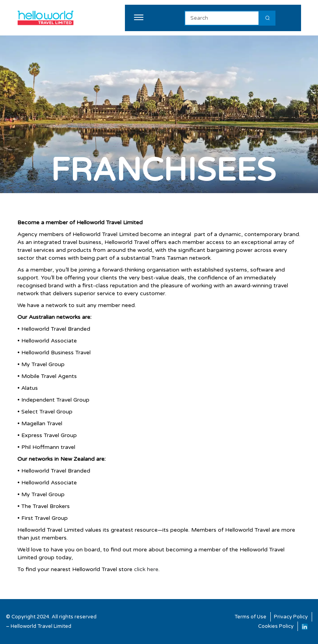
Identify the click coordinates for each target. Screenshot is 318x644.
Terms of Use (250, 617)
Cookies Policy (276, 626)
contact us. (89, 557)
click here (146, 569)
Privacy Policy (291, 617)
